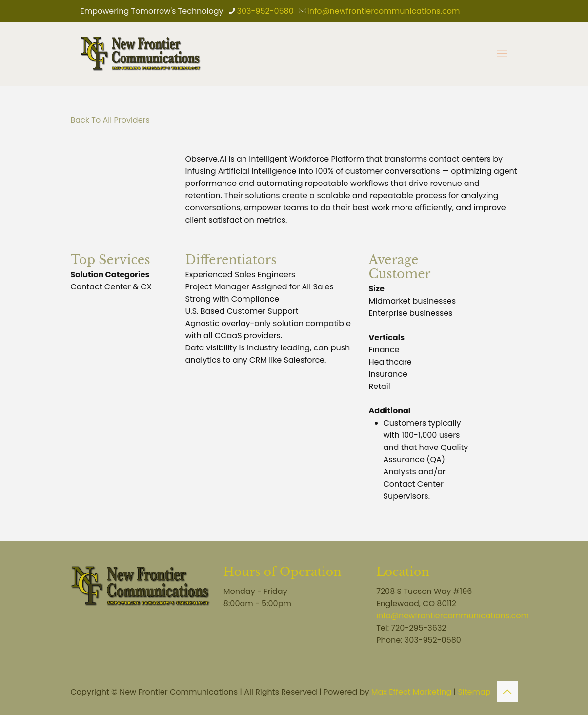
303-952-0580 (433, 640)
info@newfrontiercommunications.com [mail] (384, 11)
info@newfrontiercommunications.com (453, 616)
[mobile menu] (502, 54)
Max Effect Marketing (412, 692)
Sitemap (474, 692)
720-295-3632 (418, 628)
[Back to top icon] (507, 692)
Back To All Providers (110, 120)
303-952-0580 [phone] (265, 11)
